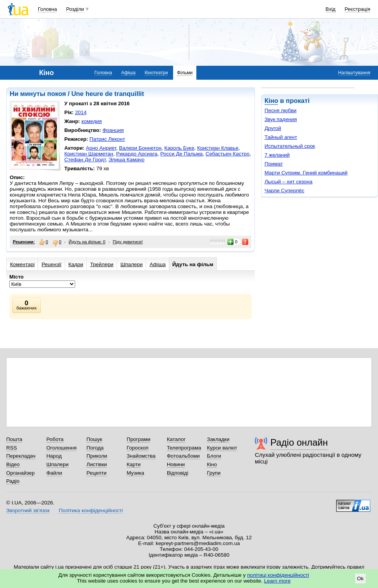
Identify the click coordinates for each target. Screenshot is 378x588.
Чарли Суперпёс (284, 191)
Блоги (214, 456)
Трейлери (102, 264)
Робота (55, 439)
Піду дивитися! (128, 242)
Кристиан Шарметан (89, 154)
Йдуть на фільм (193, 264)
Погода (95, 448)
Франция (113, 130)
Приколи (97, 456)
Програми (138, 439)
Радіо (13, 481)
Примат (274, 164)
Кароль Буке (179, 148)
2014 (81, 112)
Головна (47, 9)
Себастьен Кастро (228, 154)
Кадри (76, 264)
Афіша (128, 73)
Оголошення (62, 448)
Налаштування (354, 73)
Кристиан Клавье (218, 148)
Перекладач (21, 456)
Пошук (94, 439)
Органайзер (20, 473)
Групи (214, 473)
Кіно (271, 101)
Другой (273, 128)
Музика (135, 473)
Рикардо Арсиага (137, 154)
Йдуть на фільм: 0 (87, 242)
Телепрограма (184, 448)
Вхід (331, 9)
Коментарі (22, 264)
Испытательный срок (290, 146)
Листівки (97, 464)
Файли (54, 473)
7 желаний (277, 155)
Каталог (176, 439)
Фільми (185, 73)
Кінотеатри (156, 73)
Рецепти (96, 473)
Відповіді (178, 473)
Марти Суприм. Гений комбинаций (306, 173)
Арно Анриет (101, 148)
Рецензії (51, 264)
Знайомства (141, 456)
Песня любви (281, 110)
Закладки (218, 439)
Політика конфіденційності (91, 510)
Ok (360, 579)
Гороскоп (137, 448)
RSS (12, 448)
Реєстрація (357, 9)
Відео (13, 464)
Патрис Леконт (107, 139)
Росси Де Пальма (182, 154)
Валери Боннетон (140, 148)
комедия (92, 121)
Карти (134, 464)
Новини (176, 464)
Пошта (14, 439)
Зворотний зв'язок (28, 510)
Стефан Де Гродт (85, 160)
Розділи (75, 9)
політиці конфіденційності (278, 575)
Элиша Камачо (126, 160)
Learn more (277, 581)
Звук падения (281, 119)
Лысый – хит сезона (289, 182)
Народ (54, 456)
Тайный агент (281, 137)
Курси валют (222, 448)
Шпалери (131, 264)
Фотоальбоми (183, 456)
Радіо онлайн (299, 442)
